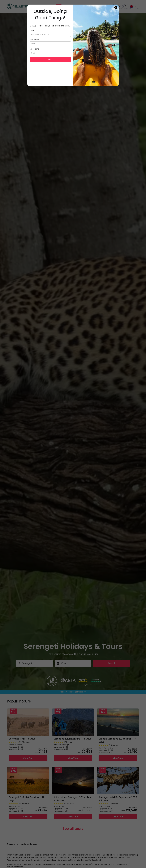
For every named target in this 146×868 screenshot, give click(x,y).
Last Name (35, 49)
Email (33, 30)
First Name (35, 40)
